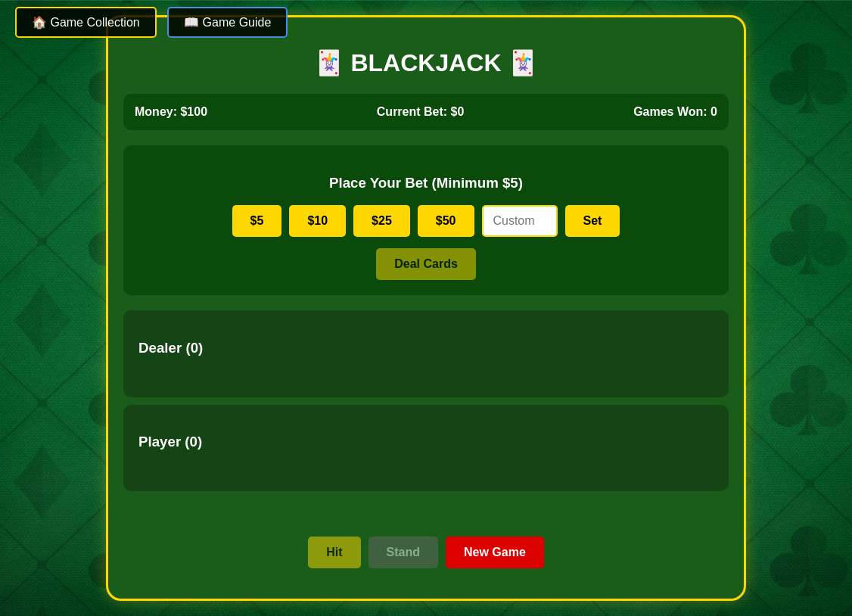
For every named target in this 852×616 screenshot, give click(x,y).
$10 (317, 221)
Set (593, 221)
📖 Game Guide (227, 22)
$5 (257, 221)
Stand (403, 552)
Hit (334, 552)
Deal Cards (426, 264)
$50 (446, 221)
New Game (495, 552)
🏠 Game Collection (86, 22)
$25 (382, 221)
